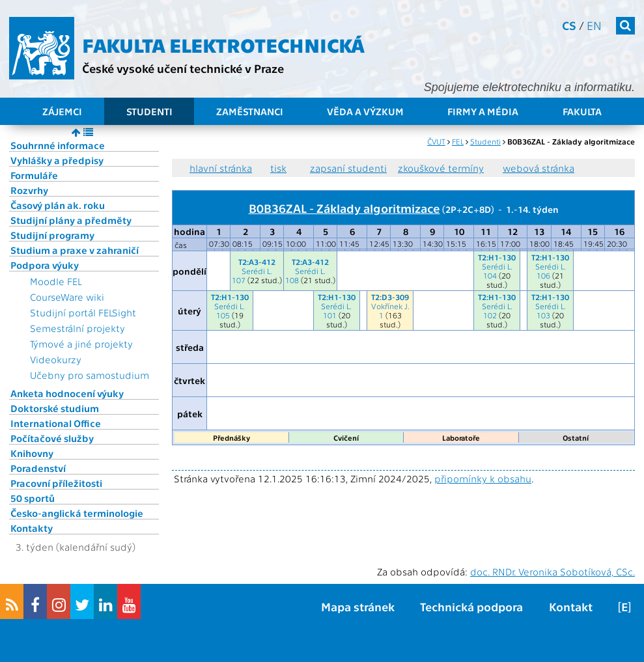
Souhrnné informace (58, 145)
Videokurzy (56, 359)
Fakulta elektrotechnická (223, 44)
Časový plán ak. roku (58, 205)
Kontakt (571, 606)
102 (490, 315)
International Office (56, 423)
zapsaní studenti (348, 168)
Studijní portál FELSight (83, 312)
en (594, 25)
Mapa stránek (358, 606)
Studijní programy (52, 235)
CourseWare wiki (67, 297)
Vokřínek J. (390, 306)
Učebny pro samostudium (90, 375)
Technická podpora (471, 606)
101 (330, 315)
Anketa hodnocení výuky (67, 393)
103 (543, 315)
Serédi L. (257, 271)
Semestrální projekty (77, 328)
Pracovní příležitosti (56, 483)
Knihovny (32, 453)
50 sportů (33, 498)
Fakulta (582, 111)
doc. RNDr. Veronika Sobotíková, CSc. (553, 572)
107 (239, 280)
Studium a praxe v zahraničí (75, 250)
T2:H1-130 (497, 257)
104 (490, 275)
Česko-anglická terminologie (77, 513)
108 (292, 280)
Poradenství (38, 468)
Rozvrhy (29, 190)
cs (569, 25)
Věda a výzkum (365, 111)
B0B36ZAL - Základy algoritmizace (344, 208)
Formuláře (34, 175)
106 (543, 275)
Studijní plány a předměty (71, 220)
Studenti (149, 111)
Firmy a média (483, 111)
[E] (624, 606)
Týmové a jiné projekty (81, 344)
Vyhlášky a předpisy (57, 160)
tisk (278, 168)
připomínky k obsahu (483, 478)
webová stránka (539, 168)
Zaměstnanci (250, 111)
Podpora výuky (45, 265)
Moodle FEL (56, 281)
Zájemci (62, 111)
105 (223, 315)
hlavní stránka (221, 168)
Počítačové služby (52, 438)
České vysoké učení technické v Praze (183, 68)
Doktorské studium (55, 408)
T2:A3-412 (257, 262)
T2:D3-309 (390, 297)
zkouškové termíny (441, 168)
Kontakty (32, 528)
